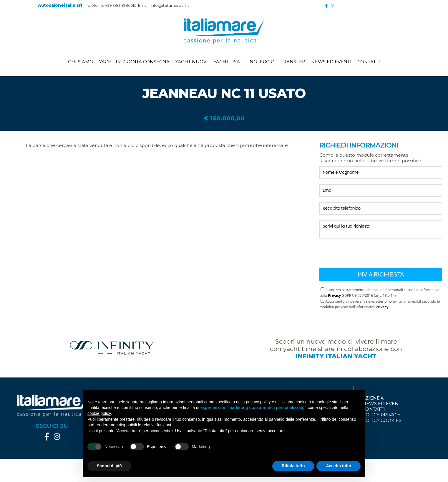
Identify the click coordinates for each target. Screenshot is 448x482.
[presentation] (364, 251)
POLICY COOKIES (382, 420)
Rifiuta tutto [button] (293, 466)
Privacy (334, 295)
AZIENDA (373, 398)
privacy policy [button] (258, 402)
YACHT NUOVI (192, 62)
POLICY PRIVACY (381, 415)
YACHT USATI (229, 62)
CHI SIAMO (81, 62)
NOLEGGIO (262, 62)
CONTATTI (369, 62)
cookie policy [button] (99, 413)
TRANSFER (293, 62)
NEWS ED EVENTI (331, 62)
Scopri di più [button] (109, 466)
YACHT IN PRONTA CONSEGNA (134, 62)
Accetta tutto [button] (339, 466)
